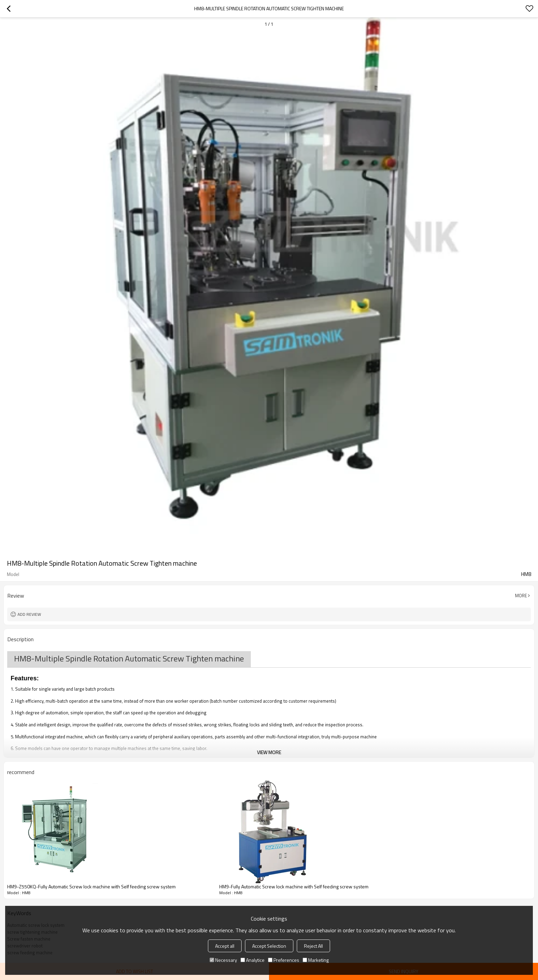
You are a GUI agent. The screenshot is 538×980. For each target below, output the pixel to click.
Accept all (225, 946)
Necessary (223, 960)
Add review (29, 614)
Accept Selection (269, 946)
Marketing (316, 960)
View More (269, 752)
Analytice (253, 960)
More (521, 596)
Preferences (284, 960)
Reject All (313, 946)
